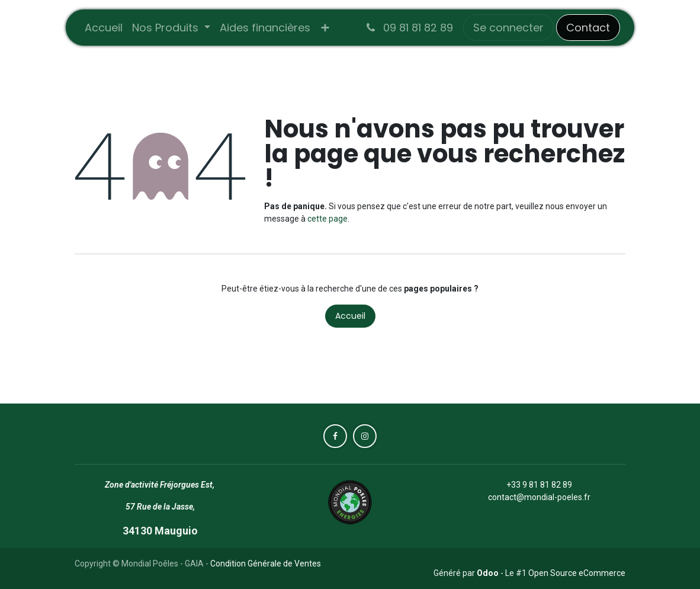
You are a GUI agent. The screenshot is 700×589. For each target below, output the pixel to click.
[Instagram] (365, 436)
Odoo (489, 573)
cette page (327, 219)
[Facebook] (335, 436)
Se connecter (508, 28)
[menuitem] (104, 28)
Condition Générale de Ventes (266, 564)
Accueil (350, 316)
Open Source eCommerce (577, 573)
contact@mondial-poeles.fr (539, 497)
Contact (588, 28)
